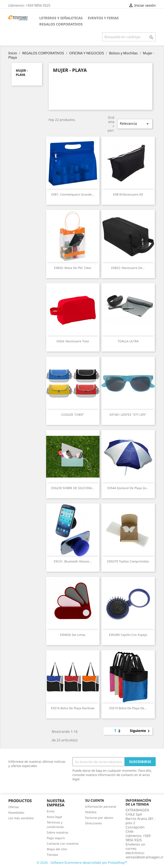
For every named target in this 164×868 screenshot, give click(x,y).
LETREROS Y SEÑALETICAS (61, 18)
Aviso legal (54, 817)
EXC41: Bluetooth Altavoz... (73, 561)
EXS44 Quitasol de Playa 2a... (128, 488)
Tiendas (52, 855)
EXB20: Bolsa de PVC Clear (73, 268)
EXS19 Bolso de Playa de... (128, 708)
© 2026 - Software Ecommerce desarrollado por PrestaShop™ (82, 862)
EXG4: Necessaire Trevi (73, 341)
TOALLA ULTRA (128, 341)
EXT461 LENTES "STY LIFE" (128, 415)
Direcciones (94, 823)
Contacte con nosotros (63, 844)
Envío (51, 811)
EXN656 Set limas (73, 635)
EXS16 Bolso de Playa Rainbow (73, 708)
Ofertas (14, 807)
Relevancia (135, 124)
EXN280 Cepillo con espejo (128, 635)
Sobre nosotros (58, 832)
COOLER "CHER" (73, 415)
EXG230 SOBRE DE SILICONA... (73, 488)
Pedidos (91, 812)
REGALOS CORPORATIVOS (61, 24)
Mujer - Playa (22, 73)
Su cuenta (95, 800)
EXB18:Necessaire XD (128, 194)
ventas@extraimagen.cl (144, 857)
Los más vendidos (21, 818)
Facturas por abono (99, 818)
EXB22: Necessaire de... (128, 268)
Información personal (101, 806)
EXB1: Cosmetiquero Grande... (73, 194)
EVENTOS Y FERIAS (103, 18)
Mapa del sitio (57, 849)
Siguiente (141, 731)
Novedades (16, 812)
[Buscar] (129, 37)
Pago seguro (56, 838)
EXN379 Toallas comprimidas (128, 561)
